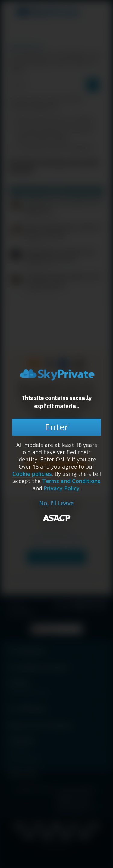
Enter (57, 427)
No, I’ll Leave (56, 503)
